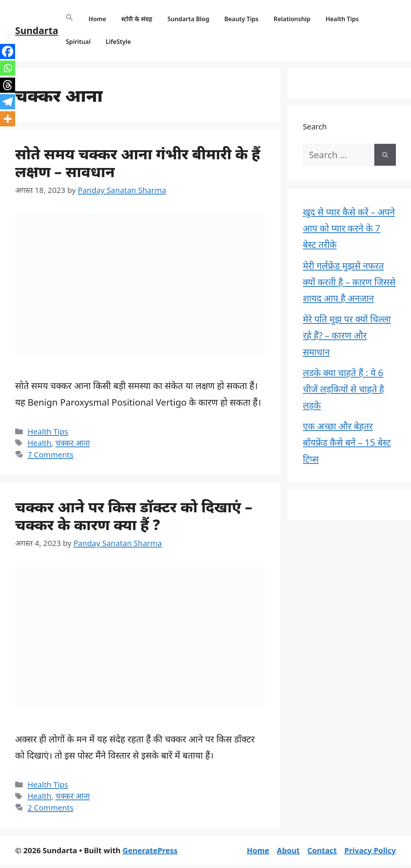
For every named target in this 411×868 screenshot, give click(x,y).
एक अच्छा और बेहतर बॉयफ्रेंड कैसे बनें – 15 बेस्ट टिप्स (347, 442)
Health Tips (342, 19)
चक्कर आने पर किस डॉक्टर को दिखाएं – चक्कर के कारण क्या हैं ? (134, 515)
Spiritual (78, 42)
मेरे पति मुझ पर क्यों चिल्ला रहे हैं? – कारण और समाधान (347, 335)
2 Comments (51, 807)
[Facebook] (8, 51)
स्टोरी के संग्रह (137, 19)
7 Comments (51, 454)
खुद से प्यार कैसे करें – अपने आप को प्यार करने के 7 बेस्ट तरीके (349, 228)
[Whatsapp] (8, 68)
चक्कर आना (73, 443)
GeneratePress (150, 850)
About (288, 850)
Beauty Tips (241, 19)
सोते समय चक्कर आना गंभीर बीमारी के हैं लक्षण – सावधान (138, 162)
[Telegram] (8, 102)
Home (97, 19)
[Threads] (8, 85)
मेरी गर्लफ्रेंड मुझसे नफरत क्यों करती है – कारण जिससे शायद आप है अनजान (349, 282)
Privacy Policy (370, 850)
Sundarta (37, 30)
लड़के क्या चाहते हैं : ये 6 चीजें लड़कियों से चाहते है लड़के (344, 389)
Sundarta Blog (188, 19)
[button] (70, 19)
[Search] (385, 155)
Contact (322, 850)
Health (40, 443)
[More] (8, 119)
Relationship (292, 19)
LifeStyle (118, 42)
